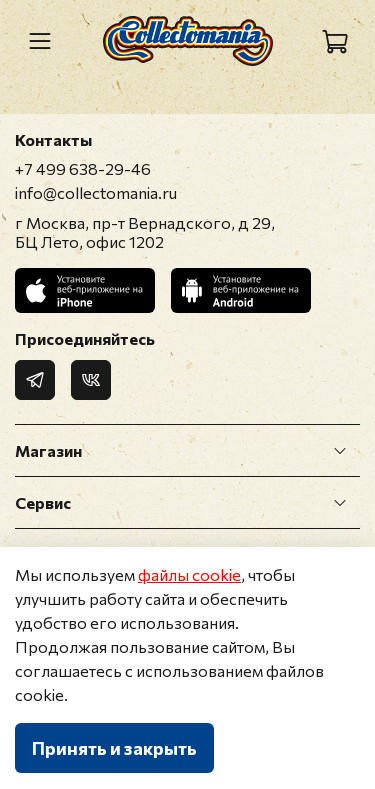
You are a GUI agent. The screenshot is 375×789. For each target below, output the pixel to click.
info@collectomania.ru (96, 192)
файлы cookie (189, 574)
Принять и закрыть (114, 748)
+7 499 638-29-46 (83, 168)
